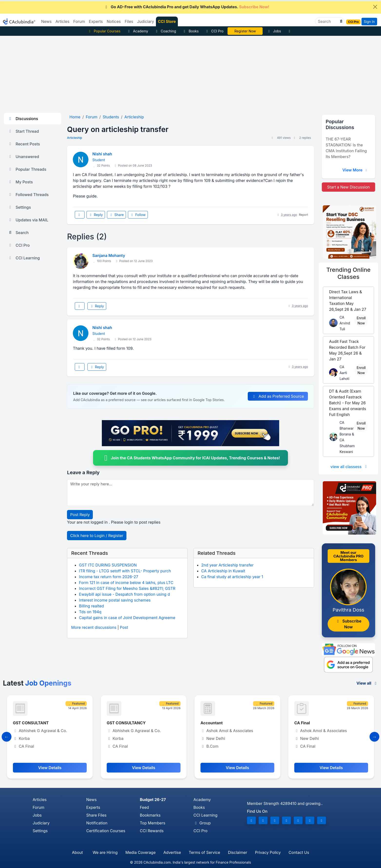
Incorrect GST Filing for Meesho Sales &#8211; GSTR (127, 588)
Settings (19, 207)
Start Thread (23, 131)
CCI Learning (24, 258)
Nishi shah (102, 154)
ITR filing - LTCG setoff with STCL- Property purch (125, 571)
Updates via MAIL (28, 220)
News (91, 800)
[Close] (375, 7)
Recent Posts (24, 144)
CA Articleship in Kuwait (223, 571)
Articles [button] (62, 21)
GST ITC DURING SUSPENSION (108, 565)
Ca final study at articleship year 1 (232, 577)
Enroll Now (361, 321)
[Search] (328, 21)
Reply (96, 215)
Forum (38, 807)
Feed (144, 807)
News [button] (46, 21)
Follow (138, 215)
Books (191, 31)
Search (18, 233)
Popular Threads (27, 169)
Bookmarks (150, 815)
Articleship (75, 138)
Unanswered (23, 157)
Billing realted (91, 606)
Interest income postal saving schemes (115, 600)
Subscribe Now (348, 624)
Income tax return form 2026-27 (109, 577)
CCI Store (167, 21)
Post (124, 627)
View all (367, 683)
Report (304, 215)
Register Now (245, 31)
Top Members (152, 823)
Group (202, 823)
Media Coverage (141, 852)
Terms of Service (205, 852)
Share (116, 215)
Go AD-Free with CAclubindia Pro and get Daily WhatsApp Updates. (187, 7)
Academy (137, 31)
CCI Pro (214, 31)
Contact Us (299, 852)
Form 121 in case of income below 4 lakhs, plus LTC (126, 583)
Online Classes (348, 273)
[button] (341, 21)
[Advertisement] (190, 72)
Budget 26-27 (153, 800)
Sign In (369, 22)
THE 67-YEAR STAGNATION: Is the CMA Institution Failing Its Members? (346, 148)
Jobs (274, 31)
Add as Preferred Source (278, 396)
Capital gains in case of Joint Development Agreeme (127, 618)
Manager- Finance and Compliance (46, 723)
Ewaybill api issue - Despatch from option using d (124, 594)
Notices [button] (114, 21)
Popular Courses (104, 31)
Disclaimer (238, 852)
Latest (37, 683)
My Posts (20, 182)
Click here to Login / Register (97, 536)
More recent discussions (94, 627)
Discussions (23, 119)
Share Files (96, 815)
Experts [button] (96, 21)
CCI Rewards (152, 831)
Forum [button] (79, 21)
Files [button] (129, 21)
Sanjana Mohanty (109, 255)
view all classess (350, 467)
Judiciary (41, 823)
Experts (93, 807)
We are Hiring (105, 852)
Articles (40, 800)
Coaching (165, 31)
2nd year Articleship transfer (227, 565)
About (77, 852)
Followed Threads (28, 195)
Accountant (305, 723)
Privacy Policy (268, 852)
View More (355, 170)
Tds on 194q (90, 612)
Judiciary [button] (146, 21)
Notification (97, 823)
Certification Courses (106, 831)
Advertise (172, 852)
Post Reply (80, 515)
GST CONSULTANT (125, 723)
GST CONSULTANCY (220, 723)
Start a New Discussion (348, 187)
